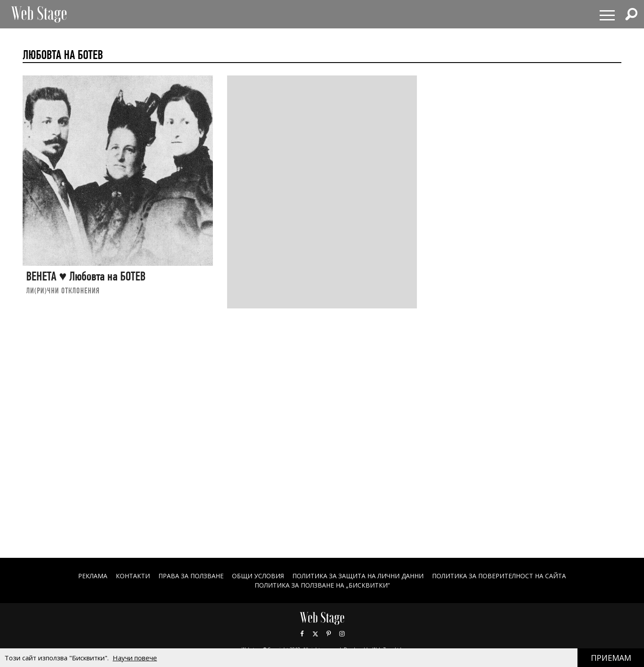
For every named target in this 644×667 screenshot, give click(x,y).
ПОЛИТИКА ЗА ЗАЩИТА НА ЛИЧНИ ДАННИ (358, 576)
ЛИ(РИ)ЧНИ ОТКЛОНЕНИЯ (63, 290)
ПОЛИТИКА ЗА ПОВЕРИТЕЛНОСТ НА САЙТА (499, 576)
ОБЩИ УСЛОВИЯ (258, 576)
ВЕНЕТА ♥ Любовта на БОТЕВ (86, 276)
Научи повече (135, 658)
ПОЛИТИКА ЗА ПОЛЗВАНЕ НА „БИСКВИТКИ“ (322, 585)
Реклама (93, 576)
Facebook (302, 634)
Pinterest (329, 634)
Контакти (133, 576)
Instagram (342, 634)
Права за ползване (191, 576)
